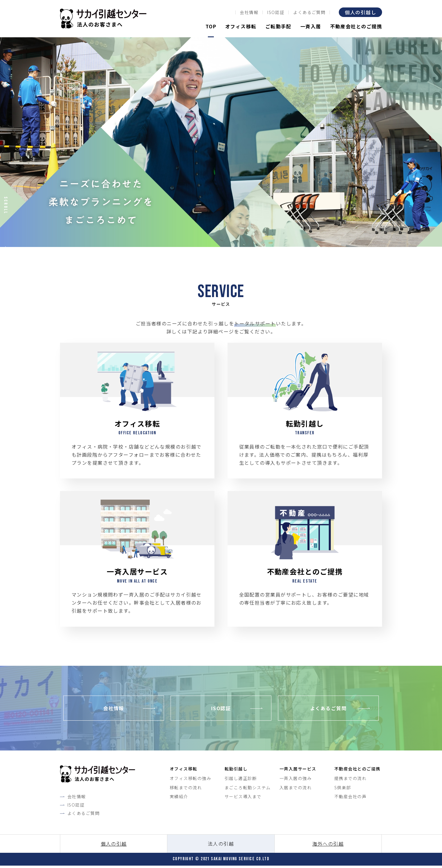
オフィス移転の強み (190, 780)
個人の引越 (114, 846)
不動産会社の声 (350, 799)
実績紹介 (179, 799)
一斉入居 (311, 26)
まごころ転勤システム (248, 789)
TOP (211, 26)
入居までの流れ (296, 789)
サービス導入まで (243, 799)
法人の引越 (221, 846)
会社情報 (249, 12)
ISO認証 (276, 12)
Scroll (6, 205)
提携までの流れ (350, 780)
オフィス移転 (241, 26)
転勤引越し (236, 771)
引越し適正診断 (241, 780)
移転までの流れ (186, 789)
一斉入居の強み (296, 780)
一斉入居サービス (298, 771)
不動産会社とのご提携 (356, 26)
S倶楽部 (343, 789)
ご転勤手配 (278, 26)
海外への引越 (328, 846)
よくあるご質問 (309, 12)
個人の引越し (360, 12)
